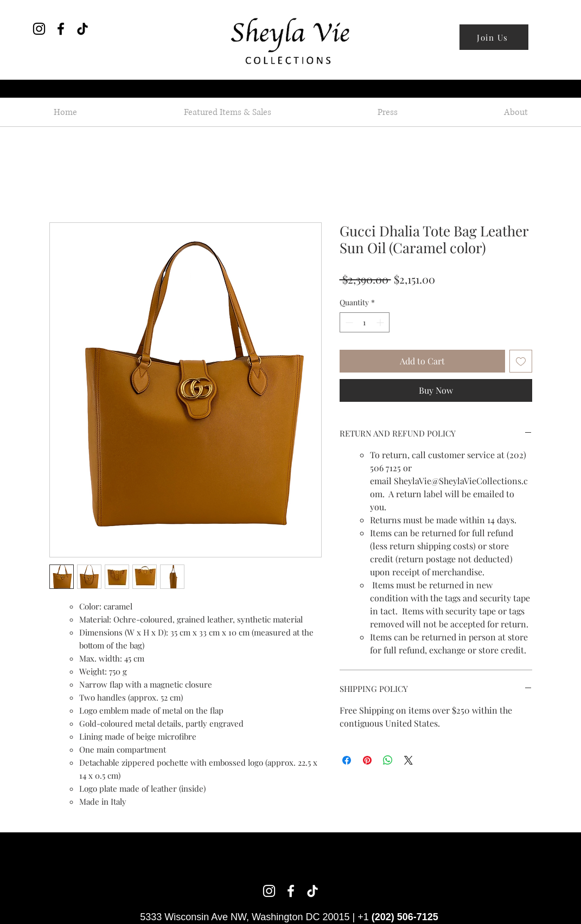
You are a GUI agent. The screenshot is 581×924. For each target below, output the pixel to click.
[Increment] (381, 322)
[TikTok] (82, 29)
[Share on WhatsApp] (388, 760)
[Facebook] (61, 29)
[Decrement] (348, 322)
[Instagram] (39, 29)
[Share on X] (408, 760)
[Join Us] (494, 37)
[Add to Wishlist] (521, 361)
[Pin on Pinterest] (367, 760)
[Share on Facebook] (347, 760)
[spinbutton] (365, 322)
